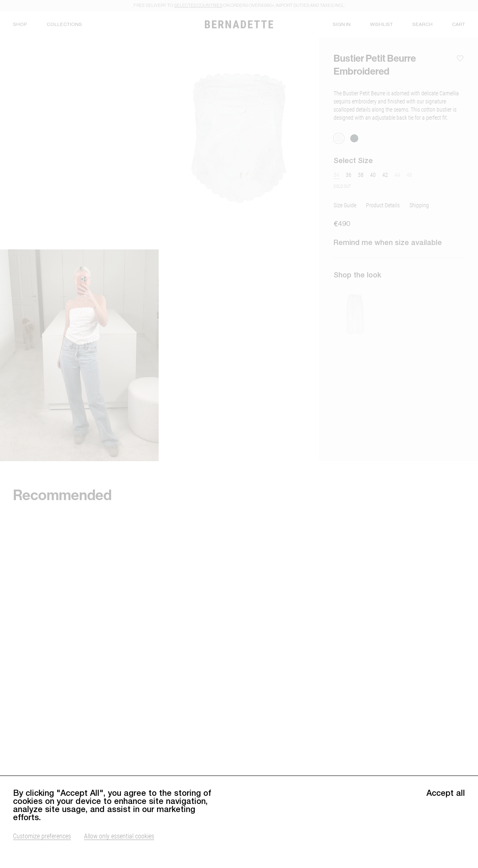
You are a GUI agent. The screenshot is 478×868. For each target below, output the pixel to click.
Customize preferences (42, 850)
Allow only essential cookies (119, 850)
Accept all (446, 807)
